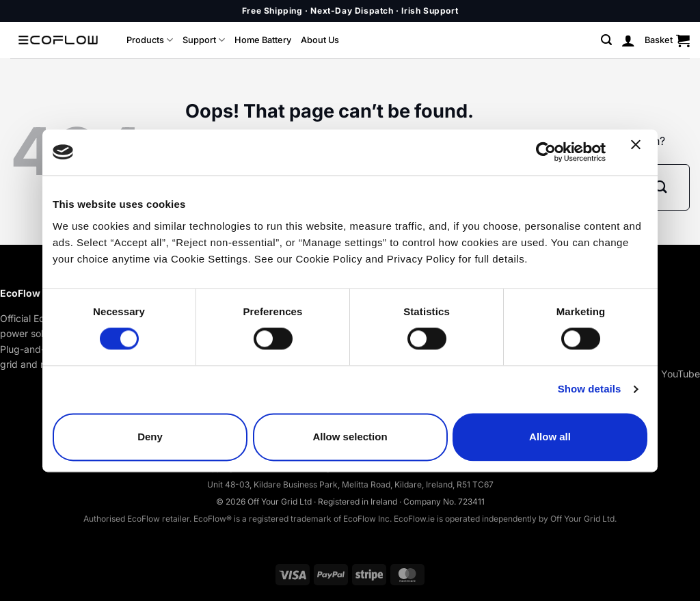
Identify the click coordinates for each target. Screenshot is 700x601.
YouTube (681, 374)
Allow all (550, 437)
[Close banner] (639, 152)
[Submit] (661, 187)
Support (204, 40)
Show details (590, 389)
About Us (320, 40)
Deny (150, 437)
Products (150, 40)
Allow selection (350, 437)
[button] (606, 40)
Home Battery (263, 40)
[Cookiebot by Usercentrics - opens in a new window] (546, 152)
